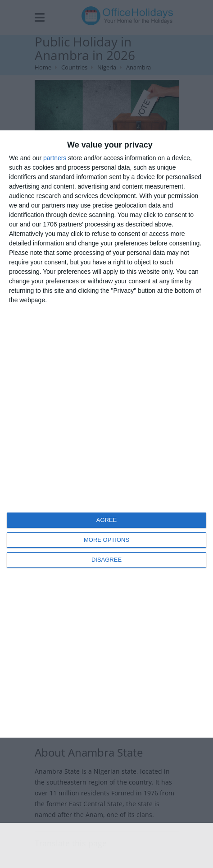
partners (55, 158)
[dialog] (106, 434)
